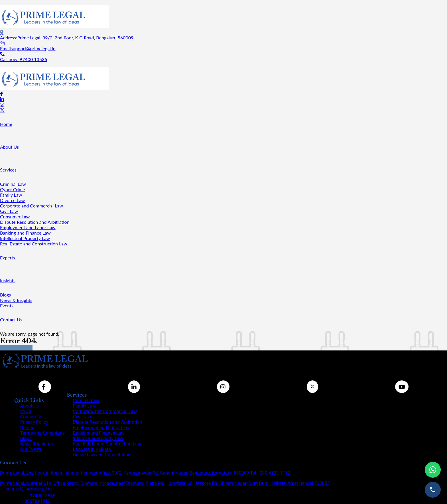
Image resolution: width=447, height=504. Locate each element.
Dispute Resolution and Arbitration (35, 222)
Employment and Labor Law (28, 227)
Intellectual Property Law (25, 238)
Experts (8, 258)
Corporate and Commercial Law (32, 206)
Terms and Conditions (42, 433)
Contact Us (11, 319)
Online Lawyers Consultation (102, 455)
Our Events (31, 449)
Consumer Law (15, 216)
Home (6, 124)
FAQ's (26, 411)
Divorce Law (12, 200)
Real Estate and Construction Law (34, 244)
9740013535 (42, 496)
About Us (9, 147)
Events (7, 306)
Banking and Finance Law (25, 233)
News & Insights (16, 300)
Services (8, 170)
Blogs (5, 295)
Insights (8, 280)
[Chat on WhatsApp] (433, 470)
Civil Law (9, 211)
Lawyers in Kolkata (92, 449)
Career (27, 428)
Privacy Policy (34, 422)
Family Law (11, 195)
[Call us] (433, 490)
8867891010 (37, 501)
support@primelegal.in (29, 489)
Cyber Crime (13, 189)
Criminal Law (13, 184)
